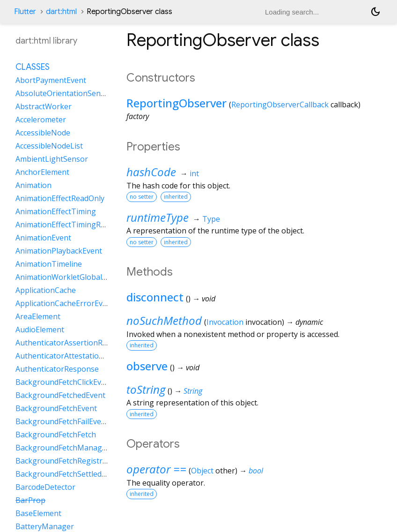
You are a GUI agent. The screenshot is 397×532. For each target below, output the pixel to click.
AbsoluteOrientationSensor (64, 93)
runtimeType (158, 217)
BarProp (30, 500)
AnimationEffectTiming (56, 211)
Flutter (25, 12)
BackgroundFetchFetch (56, 435)
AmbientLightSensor (52, 159)
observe (147, 366)
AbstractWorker (44, 106)
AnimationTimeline (49, 264)
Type (211, 219)
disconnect (155, 297)
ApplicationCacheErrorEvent (65, 303)
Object (202, 471)
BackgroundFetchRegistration (68, 461)
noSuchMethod (164, 320)
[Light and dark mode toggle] (375, 12)
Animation (33, 185)
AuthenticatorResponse (57, 369)
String (193, 391)
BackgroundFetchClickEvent (64, 382)
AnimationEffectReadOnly (60, 198)
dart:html (61, 12)
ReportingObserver (176, 103)
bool (256, 471)
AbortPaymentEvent (51, 80)
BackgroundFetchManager (62, 448)
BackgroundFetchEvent (56, 408)
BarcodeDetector (45, 487)
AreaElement (38, 316)
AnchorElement (42, 172)
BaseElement (38, 513)
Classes (33, 67)
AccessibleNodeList (49, 146)
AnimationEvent (43, 238)
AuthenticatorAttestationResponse (77, 356)
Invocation (225, 322)
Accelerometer (41, 120)
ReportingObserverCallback (280, 105)
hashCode (151, 172)
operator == (156, 469)
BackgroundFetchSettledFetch (68, 474)
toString (146, 389)
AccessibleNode (43, 133)
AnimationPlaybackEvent (59, 251)
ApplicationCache (46, 290)
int (194, 173)
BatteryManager (45, 526)
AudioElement (40, 330)
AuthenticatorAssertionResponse (74, 343)
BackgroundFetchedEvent (60, 395)
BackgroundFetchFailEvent (62, 421)
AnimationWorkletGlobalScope (69, 277)
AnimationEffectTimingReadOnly (72, 225)
